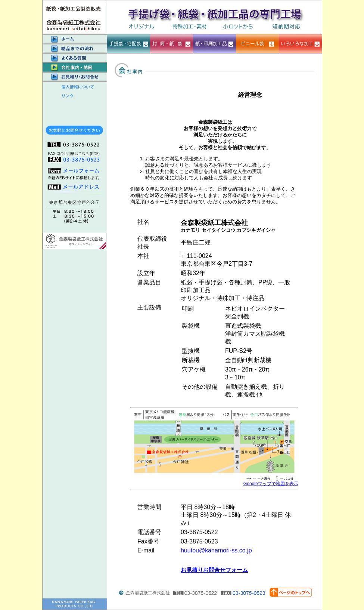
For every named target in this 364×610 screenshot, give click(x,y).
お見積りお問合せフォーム (214, 570)
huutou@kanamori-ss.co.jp (216, 550)
